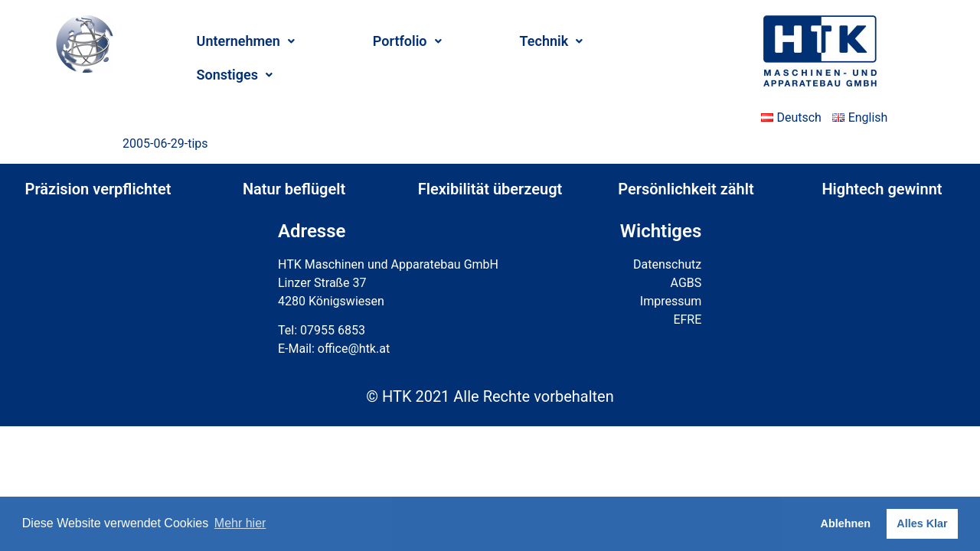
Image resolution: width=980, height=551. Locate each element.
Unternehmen (246, 41)
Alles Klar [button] (922, 523)
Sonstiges (235, 75)
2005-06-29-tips (165, 143)
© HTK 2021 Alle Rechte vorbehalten (490, 396)
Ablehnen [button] (846, 523)
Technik (552, 41)
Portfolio (407, 41)
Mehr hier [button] (240, 523)
